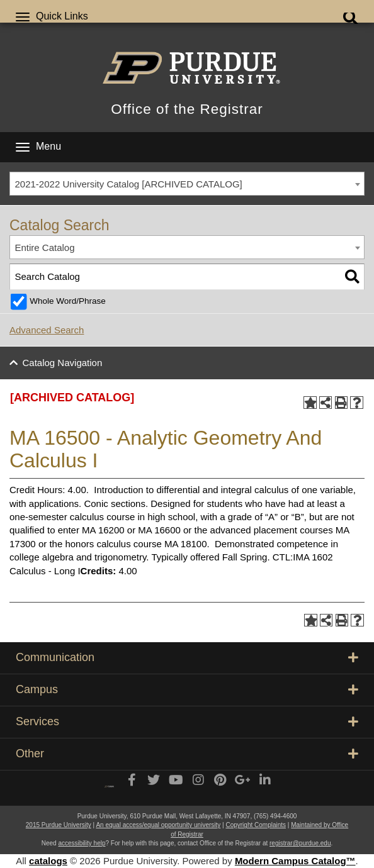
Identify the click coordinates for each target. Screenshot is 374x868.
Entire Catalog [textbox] (45, 248)
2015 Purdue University (59, 825)
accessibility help (82, 843)
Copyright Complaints (256, 825)
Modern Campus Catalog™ (295, 861)
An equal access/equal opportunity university (158, 825)
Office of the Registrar (187, 109)
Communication (187, 657)
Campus (187, 689)
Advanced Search (47, 330)
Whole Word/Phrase (68, 301)
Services (187, 721)
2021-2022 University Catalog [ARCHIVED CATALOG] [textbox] (129, 184)
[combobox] (187, 184)
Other (187, 754)
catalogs (48, 861)
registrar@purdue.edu (300, 843)
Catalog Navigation (63, 363)
